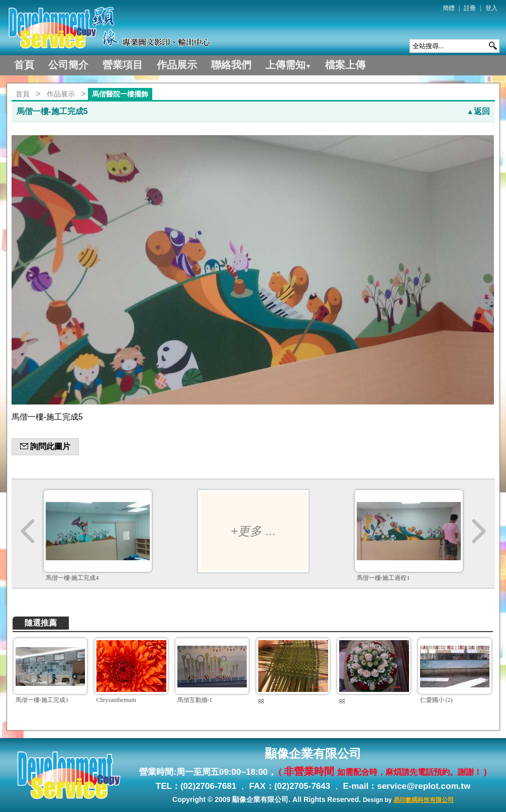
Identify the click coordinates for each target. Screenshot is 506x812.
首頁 (24, 65)
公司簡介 (68, 65)
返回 (478, 111)
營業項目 (123, 65)
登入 (491, 8)
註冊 (470, 8)
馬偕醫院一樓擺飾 (120, 94)
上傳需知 (288, 65)
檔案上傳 (345, 65)
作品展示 (177, 65)
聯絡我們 (231, 65)
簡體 (449, 8)
